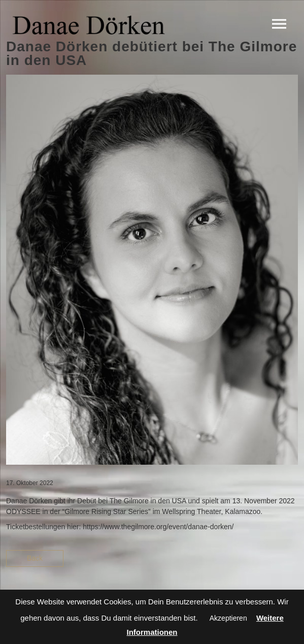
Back (35, 558)
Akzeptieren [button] (228, 618)
